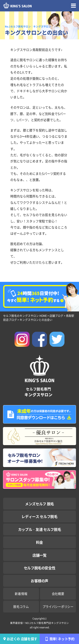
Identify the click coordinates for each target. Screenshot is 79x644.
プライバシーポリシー (58, 606)
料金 (39, 542)
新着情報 (21, 594)
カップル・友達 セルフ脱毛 (40, 529)
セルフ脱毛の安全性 (40, 568)
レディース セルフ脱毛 (39, 516)
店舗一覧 (39, 555)
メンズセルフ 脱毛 (39, 504)
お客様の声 (39, 581)
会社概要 (58, 594)
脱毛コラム (21, 606)
